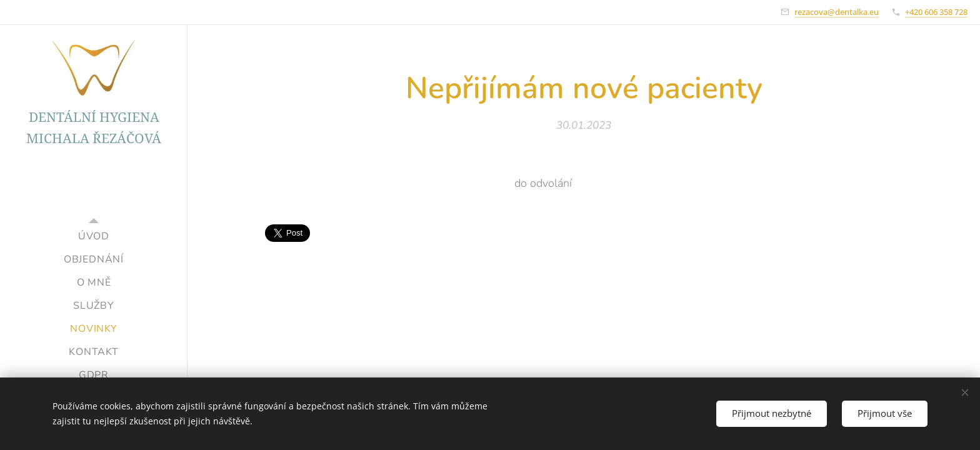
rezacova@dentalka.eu (837, 12)
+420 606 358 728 (936, 12)
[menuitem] (94, 237)
